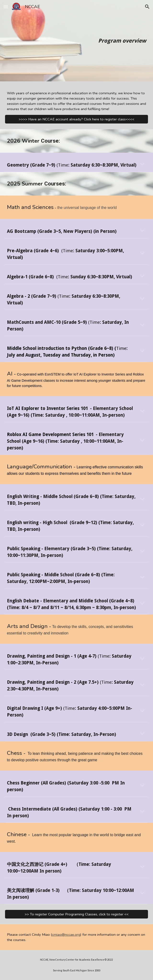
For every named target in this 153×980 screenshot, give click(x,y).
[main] (77, 41)
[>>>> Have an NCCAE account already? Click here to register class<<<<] (77, 119)
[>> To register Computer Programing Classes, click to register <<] (77, 914)
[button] (6, 7)
